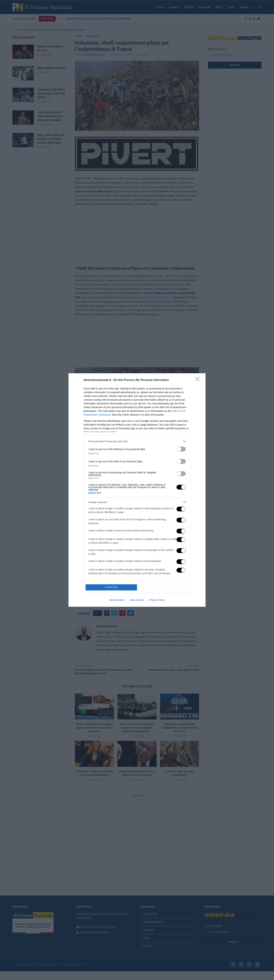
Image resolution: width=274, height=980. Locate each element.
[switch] (181, 449)
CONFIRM (111, 587)
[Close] (199, 380)
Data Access (137, 600)
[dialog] (137, 490)
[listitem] (137, 441)
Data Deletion (117, 600)
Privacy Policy (157, 600)
